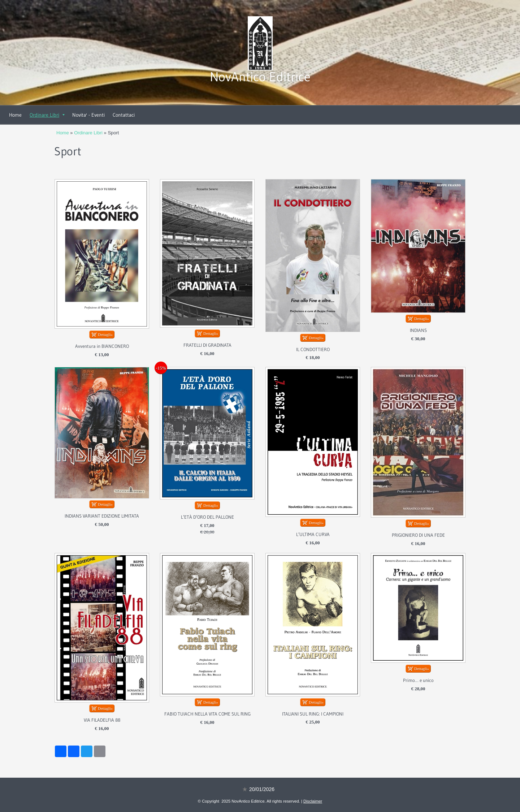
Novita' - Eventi (88, 115)
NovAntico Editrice (260, 77)
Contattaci (124, 115)
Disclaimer (313, 801)
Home (15, 115)
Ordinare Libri (47, 115)
